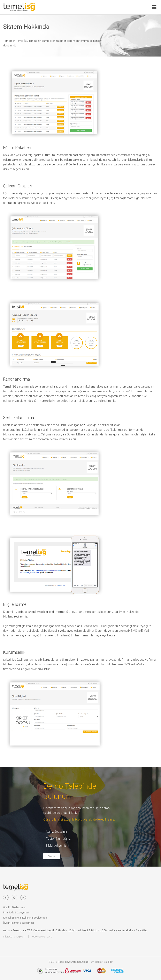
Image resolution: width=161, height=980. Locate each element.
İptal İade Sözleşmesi (16, 912)
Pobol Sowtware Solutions (73, 962)
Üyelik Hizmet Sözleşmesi (18, 923)
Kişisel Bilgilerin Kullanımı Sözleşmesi (25, 918)
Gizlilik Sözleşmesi (14, 907)
